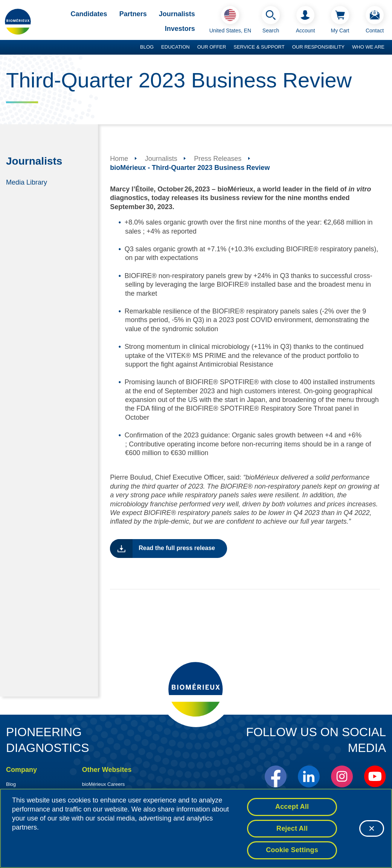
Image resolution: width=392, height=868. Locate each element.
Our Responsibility (318, 47)
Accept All (292, 807)
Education (175, 47)
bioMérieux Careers (103, 784)
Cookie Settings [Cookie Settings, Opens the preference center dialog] (292, 850)
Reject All (292, 828)
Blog (147, 47)
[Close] (372, 828)
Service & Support (259, 47)
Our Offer (212, 47)
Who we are (368, 47)
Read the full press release (177, 548)
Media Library (27, 182)
